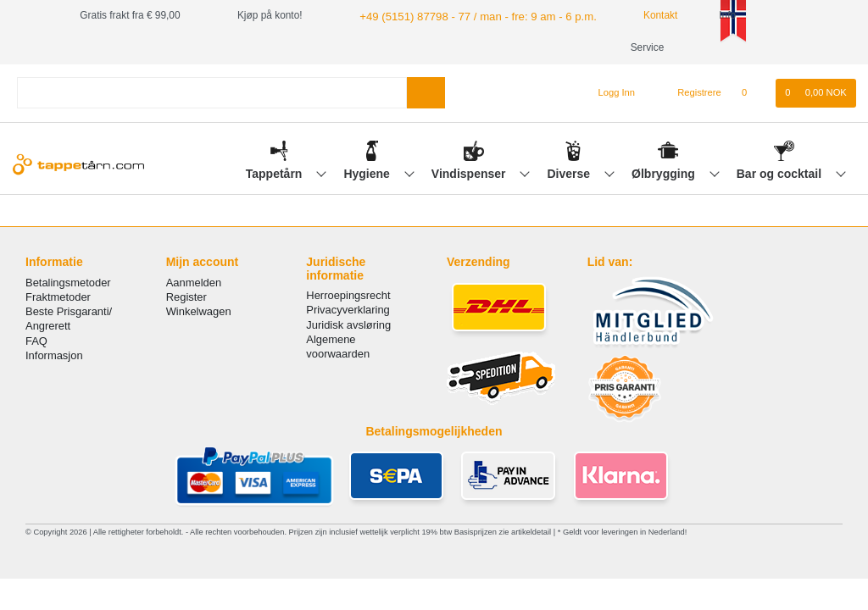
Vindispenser (470, 174)
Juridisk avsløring (348, 325)
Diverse (570, 174)
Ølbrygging (665, 174)
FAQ (36, 341)
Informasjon (54, 355)
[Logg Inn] (610, 93)
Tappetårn (276, 174)
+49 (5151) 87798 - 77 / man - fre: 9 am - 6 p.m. (465, 15)
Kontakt (637, 15)
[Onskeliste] (753, 93)
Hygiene (368, 174)
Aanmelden (194, 283)
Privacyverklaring (348, 310)
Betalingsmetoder (68, 283)
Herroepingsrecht (348, 295)
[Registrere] (690, 93)
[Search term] (212, 93)
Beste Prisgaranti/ (69, 311)
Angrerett (48, 326)
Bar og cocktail (781, 174)
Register (186, 297)
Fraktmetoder (58, 297)
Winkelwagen (199, 311)
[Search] (426, 93)
